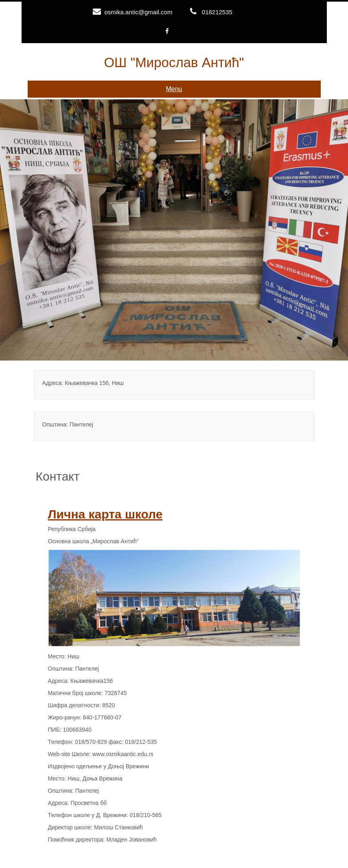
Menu (174, 89)
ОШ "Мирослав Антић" (174, 62)
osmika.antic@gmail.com (138, 12)
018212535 (217, 12)
